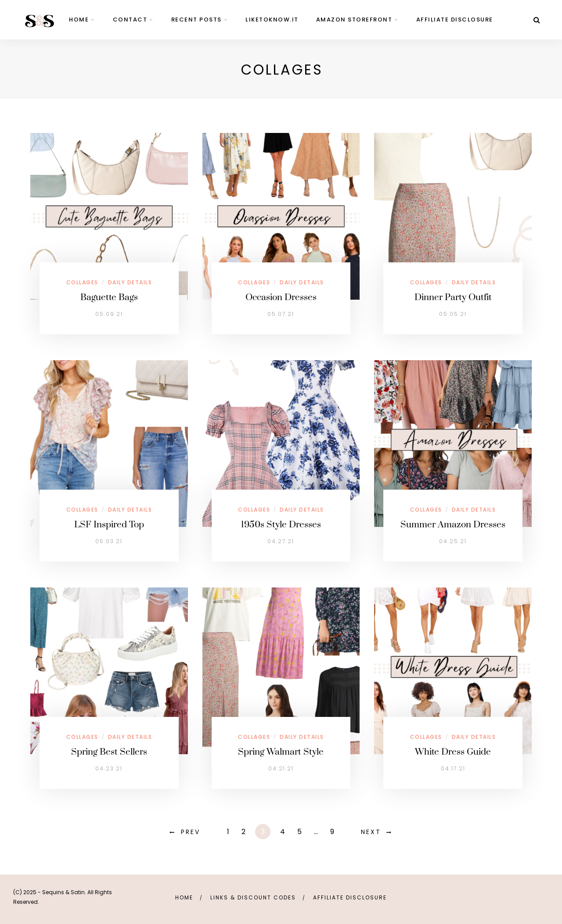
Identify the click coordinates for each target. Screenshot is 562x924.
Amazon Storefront (354, 20)
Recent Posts (196, 20)
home (79, 20)
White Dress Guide (453, 752)
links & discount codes (253, 897)
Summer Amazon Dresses (453, 525)
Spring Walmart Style (281, 752)
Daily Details (130, 282)
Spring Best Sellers (109, 752)
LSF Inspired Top (109, 525)
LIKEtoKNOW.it (272, 20)
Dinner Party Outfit (453, 297)
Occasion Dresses (281, 297)
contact (130, 20)
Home (184, 897)
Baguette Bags (109, 297)
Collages (82, 282)
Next (371, 832)
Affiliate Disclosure (455, 20)
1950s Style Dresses (281, 525)
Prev (191, 832)
